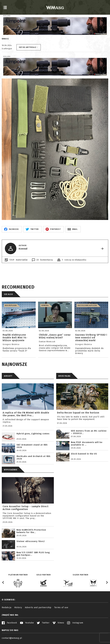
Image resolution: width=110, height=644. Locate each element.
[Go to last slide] (3, 582)
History (18, 607)
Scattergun (7, 49)
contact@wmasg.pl (12, 638)
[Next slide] (107, 582)
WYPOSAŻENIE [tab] (11, 470)
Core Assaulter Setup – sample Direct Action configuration (26, 508)
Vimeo (58, 623)
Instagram (75, 623)
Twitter (43, 623)
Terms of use (61, 607)
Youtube (27, 623)
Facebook (9, 623)
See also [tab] (8, 294)
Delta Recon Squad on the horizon (78, 413)
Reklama (7, 16)
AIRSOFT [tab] (8, 376)
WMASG (5, 39)
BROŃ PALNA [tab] (64, 376)
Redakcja (7, 607)
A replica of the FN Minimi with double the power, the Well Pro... (26, 414)
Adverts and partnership (38, 607)
